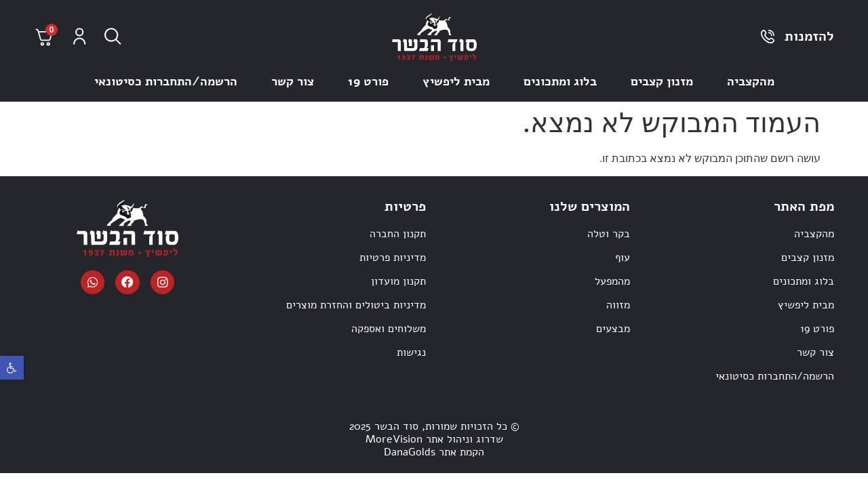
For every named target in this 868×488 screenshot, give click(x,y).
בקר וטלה (609, 234)
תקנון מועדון (398, 281)
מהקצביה (751, 81)
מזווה (618, 305)
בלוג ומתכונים (560, 81)
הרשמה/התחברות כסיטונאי (166, 81)
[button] (12, 368)
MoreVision (394, 439)
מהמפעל (612, 281)
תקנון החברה (398, 234)
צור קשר (293, 81)
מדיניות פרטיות (393, 258)
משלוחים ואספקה (389, 329)
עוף (623, 258)
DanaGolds (410, 452)
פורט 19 (368, 81)
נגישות (411, 352)
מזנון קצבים (662, 81)
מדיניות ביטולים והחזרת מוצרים (356, 305)
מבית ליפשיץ (456, 81)
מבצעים (613, 329)
